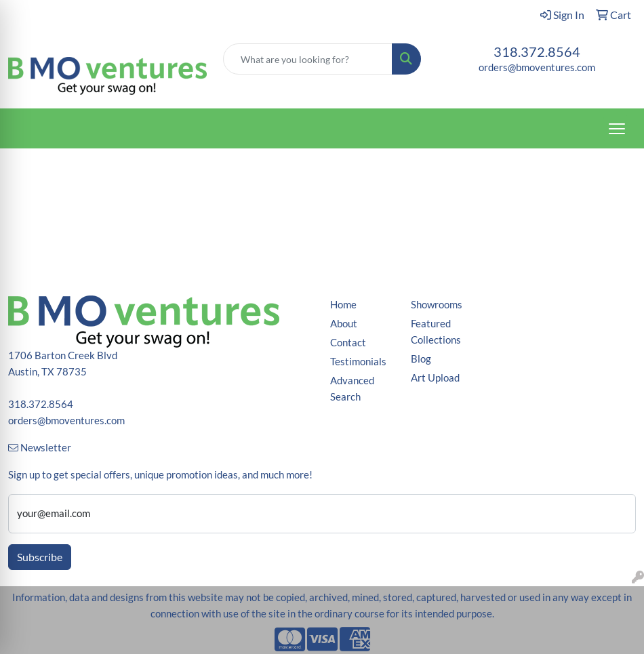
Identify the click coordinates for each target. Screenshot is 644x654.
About (344, 324)
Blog (421, 359)
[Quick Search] (308, 59)
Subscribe (40, 557)
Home (343, 305)
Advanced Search (352, 389)
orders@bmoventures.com (537, 67)
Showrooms (437, 305)
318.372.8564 (537, 52)
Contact (348, 343)
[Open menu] (617, 129)
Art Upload (435, 378)
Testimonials (358, 362)
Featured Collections (436, 332)
